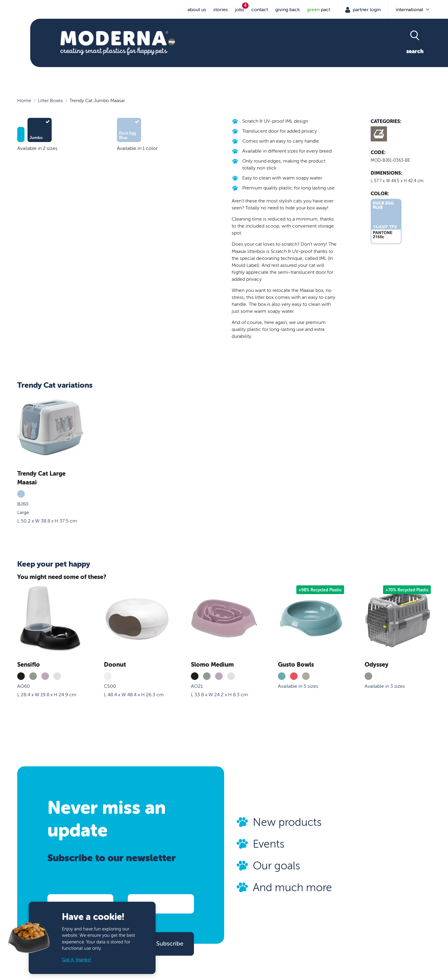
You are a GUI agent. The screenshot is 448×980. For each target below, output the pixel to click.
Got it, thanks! (76, 960)
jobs (240, 10)
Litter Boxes (50, 101)
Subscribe (170, 944)
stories (221, 10)
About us (197, 10)
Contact (260, 10)
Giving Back (287, 10)
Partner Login (366, 10)
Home (24, 101)
